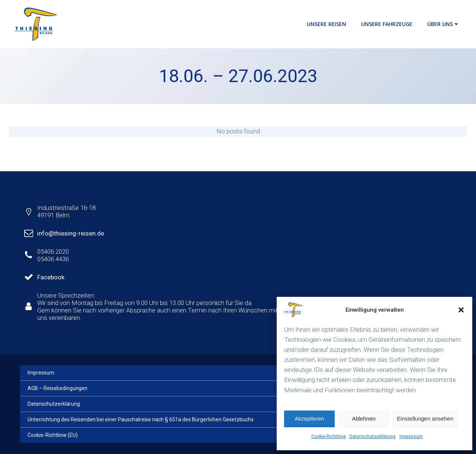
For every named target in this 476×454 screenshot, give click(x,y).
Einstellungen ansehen (425, 419)
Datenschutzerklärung (373, 437)
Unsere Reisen (327, 24)
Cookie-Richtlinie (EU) (53, 435)
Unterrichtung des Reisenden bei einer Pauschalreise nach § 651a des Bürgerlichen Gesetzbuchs (141, 419)
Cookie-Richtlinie (329, 437)
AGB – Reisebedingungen (57, 388)
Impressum (411, 437)
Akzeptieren (309, 419)
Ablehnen (364, 419)
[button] (461, 310)
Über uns (443, 24)
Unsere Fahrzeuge (387, 24)
